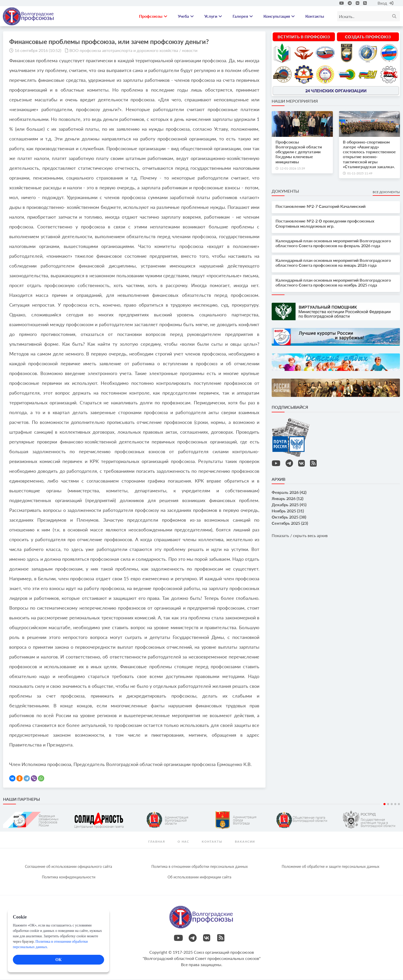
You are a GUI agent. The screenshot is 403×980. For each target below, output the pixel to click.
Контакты (315, 17)
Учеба (186, 17)
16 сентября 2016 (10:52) (38, 51)
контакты (212, 842)
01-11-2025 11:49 (360, 174)
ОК (58, 960)
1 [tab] (384, 805)
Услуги (213, 17)
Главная (157, 842)
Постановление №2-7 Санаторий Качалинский (320, 207)
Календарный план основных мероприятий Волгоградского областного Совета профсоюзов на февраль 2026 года (333, 244)
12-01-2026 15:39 (292, 169)
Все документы (386, 193)
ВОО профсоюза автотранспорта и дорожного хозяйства (124, 51)
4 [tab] (395, 805)
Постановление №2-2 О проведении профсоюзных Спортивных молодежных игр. (325, 224)
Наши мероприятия (295, 101)
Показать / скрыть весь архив (300, 536)
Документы (285, 192)
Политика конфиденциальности (69, 877)
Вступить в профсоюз (304, 37)
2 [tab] (388, 805)
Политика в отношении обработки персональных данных (200, 867)
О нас (183, 842)
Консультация (279, 17)
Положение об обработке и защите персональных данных (331, 867)
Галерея (243, 17)
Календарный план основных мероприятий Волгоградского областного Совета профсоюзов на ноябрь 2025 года (333, 283)
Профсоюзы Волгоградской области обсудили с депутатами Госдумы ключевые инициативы (299, 153)
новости (190, 51)
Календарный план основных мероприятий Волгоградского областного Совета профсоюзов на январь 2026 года (333, 263)
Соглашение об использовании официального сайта (68, 867)
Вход (385, 3)
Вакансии (245, 842)
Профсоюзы (153, 17)
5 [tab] (399, 805)
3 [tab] (392, 805)
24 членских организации (336, 91)
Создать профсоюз (368, 37)
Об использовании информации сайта (199, 877)
